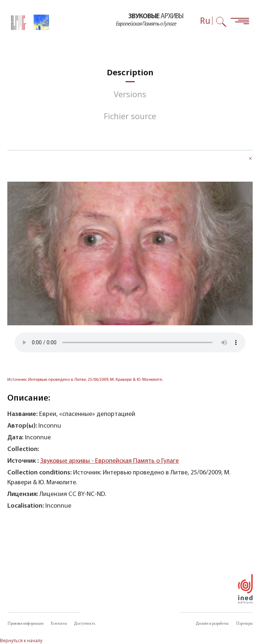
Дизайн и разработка (212, 623)
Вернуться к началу (21, 641)
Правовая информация (25, 623)
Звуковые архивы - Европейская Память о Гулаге (110, 461)
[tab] (130, 72)
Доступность (85, 623)
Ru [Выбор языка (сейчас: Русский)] (205, 21)
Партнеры (244, 623)
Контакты (59, 623)
